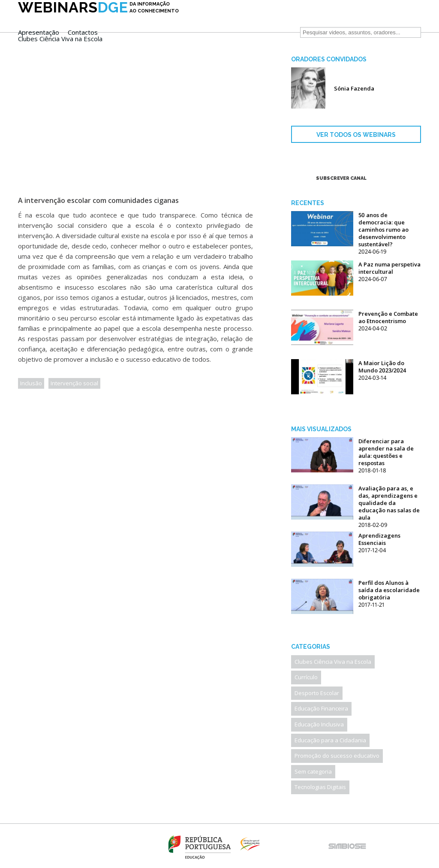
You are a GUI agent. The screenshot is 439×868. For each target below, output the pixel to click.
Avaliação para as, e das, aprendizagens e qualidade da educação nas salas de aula (389, 503)
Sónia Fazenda (354, 88)
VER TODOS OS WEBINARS (356, 135)
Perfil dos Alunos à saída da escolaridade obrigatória (389, 590)
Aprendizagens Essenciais (379, 539)
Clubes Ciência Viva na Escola (230, 26)
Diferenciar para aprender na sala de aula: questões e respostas (386, 452)
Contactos (252, 19)
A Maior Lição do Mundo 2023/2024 (382, 367)
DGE (98, 20)
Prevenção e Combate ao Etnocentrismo (388, 317)
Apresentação (208, 19)
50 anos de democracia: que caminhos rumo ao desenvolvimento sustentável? (383, 230)
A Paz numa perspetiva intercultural (389, 268)
